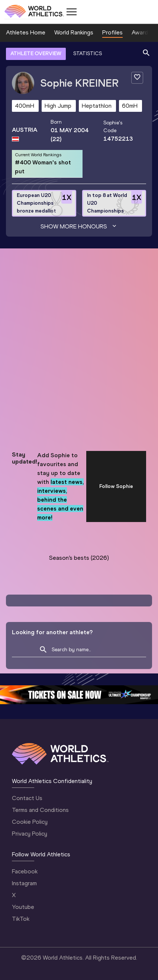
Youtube (23, 907)
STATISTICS (88, 53)
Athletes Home (26, 32)
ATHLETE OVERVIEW (36, 53)
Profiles (112, 32)
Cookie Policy (30, 822)
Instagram (24, 883)
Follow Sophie (116, 486)
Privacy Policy (30, 834)
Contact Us (27, 798)
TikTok (21, 919)
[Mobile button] (71, 12)
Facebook (25, 871)
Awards (141, 32)
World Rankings (74, 32)
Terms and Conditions (40, 810)
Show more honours (79, 227)
